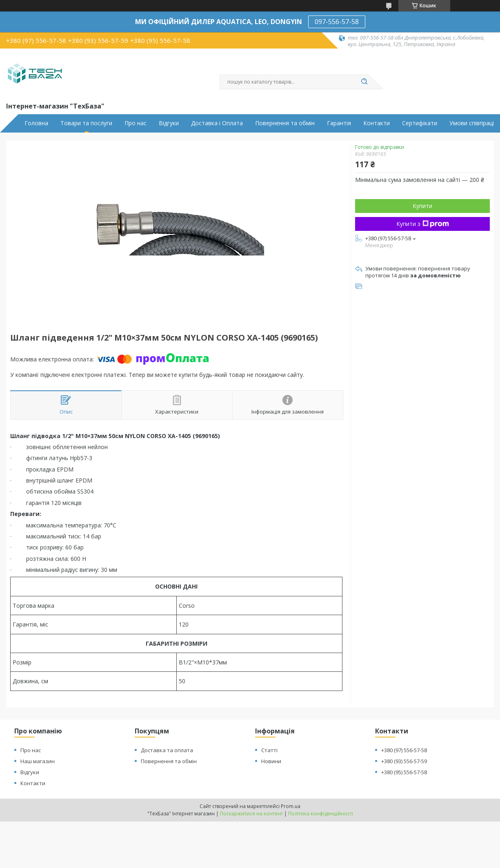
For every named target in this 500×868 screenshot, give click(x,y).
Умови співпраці (472, 123)
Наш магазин (38, 761)
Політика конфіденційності (321, 814)
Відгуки (169, 123)
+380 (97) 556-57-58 (404, 750)
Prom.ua (291, 806)
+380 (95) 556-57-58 (404, 772)
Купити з (423, 224)
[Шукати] (364, 82)
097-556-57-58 (337, 22)
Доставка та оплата (167, 750)
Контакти (377, 123)
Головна (36, 123)
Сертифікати (420, 123)
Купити (422, 206)
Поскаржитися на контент (251, 814)
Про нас (136, 123)
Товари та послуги (86, 123)
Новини (271, 761)
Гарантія (339, 123)
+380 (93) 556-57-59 (404, 761)
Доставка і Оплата (217, 123)
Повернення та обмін (285, 123)
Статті (269, 750)
